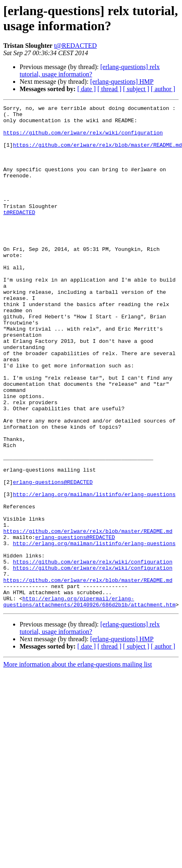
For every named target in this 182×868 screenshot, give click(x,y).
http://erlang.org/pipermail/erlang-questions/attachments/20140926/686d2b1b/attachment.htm (89, 701)
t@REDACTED (75, 46)
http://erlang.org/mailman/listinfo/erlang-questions (94, 573)
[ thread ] (109, 89)
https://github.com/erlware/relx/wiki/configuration (83, 139)
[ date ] (87, 89)
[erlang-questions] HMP (122, 82)
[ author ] (163, 89)
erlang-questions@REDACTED (53, 558)
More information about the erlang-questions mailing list (78, 765)
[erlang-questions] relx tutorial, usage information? (90, 70)
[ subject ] (136, 89)
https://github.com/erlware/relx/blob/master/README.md (97, 153)
